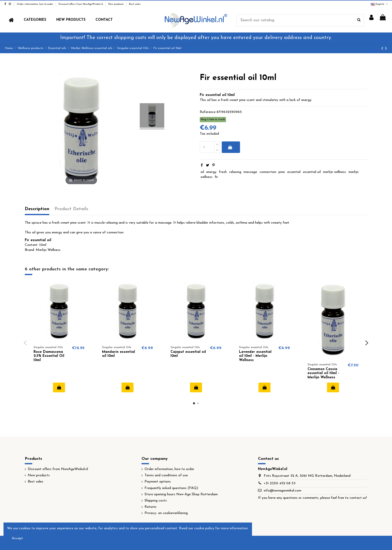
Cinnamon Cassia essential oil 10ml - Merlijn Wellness (323, 373)
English (379, 4)
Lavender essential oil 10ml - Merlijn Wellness (255, 356)
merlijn (353, 172)
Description (37, 209)
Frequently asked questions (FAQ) (171, 488)
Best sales (135, 4)
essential (294, 172)
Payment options (158, 482)
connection (268, 172)
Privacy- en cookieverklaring (166, 513)
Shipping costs (156, 501)
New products (116, 4)
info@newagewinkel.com (282, 491)
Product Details (71, 209)
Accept (17, 538)
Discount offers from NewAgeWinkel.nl (81, 4)
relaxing (235, 172)
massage (250, 172)
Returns (150, 507)
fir (216, 177)
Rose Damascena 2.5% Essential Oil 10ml (49, 356)
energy (211, 172)
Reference (208, 112)
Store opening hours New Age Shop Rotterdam (181, 494)
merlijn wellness (334, 172)
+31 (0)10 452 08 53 (280, 483)
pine (282, 172)
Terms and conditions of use (166, 475)
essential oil (312, 172)
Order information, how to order (35, 4)
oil (202, 172)
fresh (223, 172)
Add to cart (230, 147)
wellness (206, 177)
